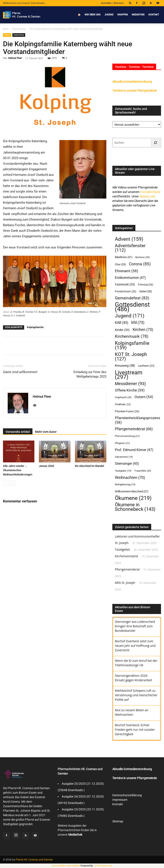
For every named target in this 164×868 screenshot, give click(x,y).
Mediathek (138, 15)
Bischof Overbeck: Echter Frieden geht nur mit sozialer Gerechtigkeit (135, 730)
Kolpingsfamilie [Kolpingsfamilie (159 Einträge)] (132, 345)
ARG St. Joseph (125, 583)
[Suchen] (155, 143)
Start (6, 29)
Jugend (109, 15)
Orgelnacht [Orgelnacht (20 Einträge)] (123, 397)
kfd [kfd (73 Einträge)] (138, 322)
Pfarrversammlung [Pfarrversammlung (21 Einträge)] (127, 436)
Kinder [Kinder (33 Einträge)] (122, 330)
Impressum (120, 800)
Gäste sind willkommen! (20, 372)
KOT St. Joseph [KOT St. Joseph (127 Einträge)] (131, 357)
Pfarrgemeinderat (127, 569)
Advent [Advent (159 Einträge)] (129, 239)
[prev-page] (6, 483)
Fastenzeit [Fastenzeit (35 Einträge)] (125, 284)
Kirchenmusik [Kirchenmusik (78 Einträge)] (132, 337)
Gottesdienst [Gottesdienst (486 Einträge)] (132, 307)
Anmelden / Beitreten (112, 3)
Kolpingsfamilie (35, 327)
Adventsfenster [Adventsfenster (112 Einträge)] (130, 248)
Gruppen (123, 15)
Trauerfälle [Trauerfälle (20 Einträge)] (143, 471)
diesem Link (147, 196)
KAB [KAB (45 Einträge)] (122, 323)
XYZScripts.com (104, 866)
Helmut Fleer (15, 58)
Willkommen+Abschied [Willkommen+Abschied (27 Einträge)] (132, 491)
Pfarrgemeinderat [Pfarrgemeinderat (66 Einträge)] (134, 429)
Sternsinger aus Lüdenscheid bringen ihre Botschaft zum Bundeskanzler (135, 626)
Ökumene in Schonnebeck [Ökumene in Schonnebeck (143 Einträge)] (135, 507)
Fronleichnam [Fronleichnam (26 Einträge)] (126, 291)
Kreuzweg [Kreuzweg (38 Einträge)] (125, 366)
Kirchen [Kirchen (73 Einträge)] (143, 329)
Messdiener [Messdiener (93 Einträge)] (130, 384)
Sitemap (118, 821)
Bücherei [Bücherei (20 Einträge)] (143, 257)
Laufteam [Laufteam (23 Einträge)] (146, 366)
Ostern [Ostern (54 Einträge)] (144, 397)
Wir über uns (93, 15)
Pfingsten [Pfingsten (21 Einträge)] (122, 443)
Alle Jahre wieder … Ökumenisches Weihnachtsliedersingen (18, 470)
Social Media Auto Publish (66, 866)
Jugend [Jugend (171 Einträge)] (130, 316)
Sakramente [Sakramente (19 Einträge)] (124, 457)
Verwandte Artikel (18, 432)
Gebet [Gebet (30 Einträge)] (146, 291)
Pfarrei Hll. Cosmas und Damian (34, 860)
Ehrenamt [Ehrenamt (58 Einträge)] (127, 271)
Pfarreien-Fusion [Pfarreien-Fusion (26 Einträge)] (127, 411)
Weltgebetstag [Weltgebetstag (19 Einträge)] (125, 485)
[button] (130, 3)
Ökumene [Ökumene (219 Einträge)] (133, 498)
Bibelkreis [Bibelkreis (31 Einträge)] (124, 257)
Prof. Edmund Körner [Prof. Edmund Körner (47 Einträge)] (134, 450)
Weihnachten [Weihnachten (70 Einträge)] (130, 477)
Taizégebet (122, 549)
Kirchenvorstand (126, 556)
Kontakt (154, 15)
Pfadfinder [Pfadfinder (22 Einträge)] (123, 404)
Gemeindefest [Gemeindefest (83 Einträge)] (132, 298)
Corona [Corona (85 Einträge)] (140, 264)
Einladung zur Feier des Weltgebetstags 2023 (90, 374)
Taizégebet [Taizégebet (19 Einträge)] (123, 471)
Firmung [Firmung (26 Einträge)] (146, 285)
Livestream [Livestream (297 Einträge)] (129, 375)
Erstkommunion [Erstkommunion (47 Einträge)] (130, 278)
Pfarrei (7, 35)
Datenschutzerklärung (127, 795)
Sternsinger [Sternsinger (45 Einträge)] (127, 464)
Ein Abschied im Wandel (89, 466)
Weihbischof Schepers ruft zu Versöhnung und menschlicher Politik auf (136, 695)
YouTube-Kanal (150, 192)
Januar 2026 (46, 466)
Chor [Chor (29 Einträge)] (120, 264)
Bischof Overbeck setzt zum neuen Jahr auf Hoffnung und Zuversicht (135, 646)
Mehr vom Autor (46, 432)
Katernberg (19, 29)
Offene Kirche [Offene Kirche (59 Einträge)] (130, 390)
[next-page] (12, 483)
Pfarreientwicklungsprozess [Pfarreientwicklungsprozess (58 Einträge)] (138, 420)
